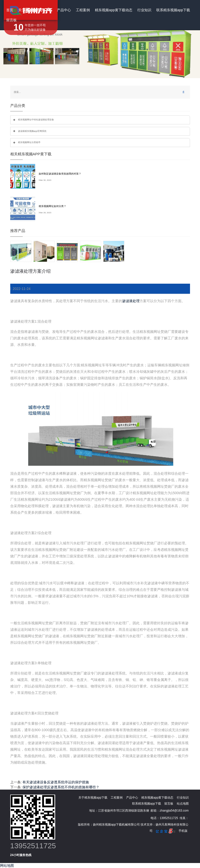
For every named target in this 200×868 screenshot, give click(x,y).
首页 (10, 10)
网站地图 (7, 866)
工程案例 (83, 10)
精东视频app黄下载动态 (113, 10)
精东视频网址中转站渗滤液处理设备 (36, 120)
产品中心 (64, 10)
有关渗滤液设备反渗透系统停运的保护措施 (56, 782)
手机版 (183, 831)
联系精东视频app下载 (173, 10)
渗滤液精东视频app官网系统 (32, 131)
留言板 (11, 20)
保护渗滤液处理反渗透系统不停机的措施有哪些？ (61, 787)
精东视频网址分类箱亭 (29, 142)
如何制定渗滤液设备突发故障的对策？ (60, 174)
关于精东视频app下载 (35, 10)
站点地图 (183, 804)
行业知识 (144, 10)
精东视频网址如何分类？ (52, 206)
